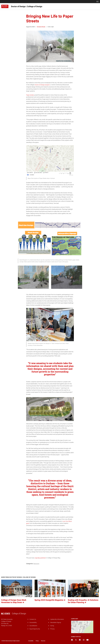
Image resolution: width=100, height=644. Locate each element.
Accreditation (33, 626)
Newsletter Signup (56, 622)
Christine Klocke (41, 27)
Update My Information (57, 619)
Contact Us (33, 619)
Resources (43, 641)
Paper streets (30, 95)
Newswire (36, 564)
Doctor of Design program (42, 85)
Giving (52, 626)
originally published (40, 558)
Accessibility (33, 622)
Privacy (52, 629)
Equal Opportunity (35, 629)
